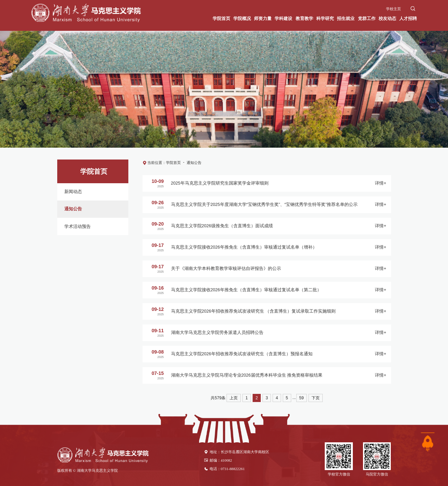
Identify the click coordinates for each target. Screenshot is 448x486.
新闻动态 (73, 192)
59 (302, 398)
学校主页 (393, 9)
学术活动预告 (78, 227)
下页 (316, 398)
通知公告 (73, 209)
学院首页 (173, 163)
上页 (234, 398)
